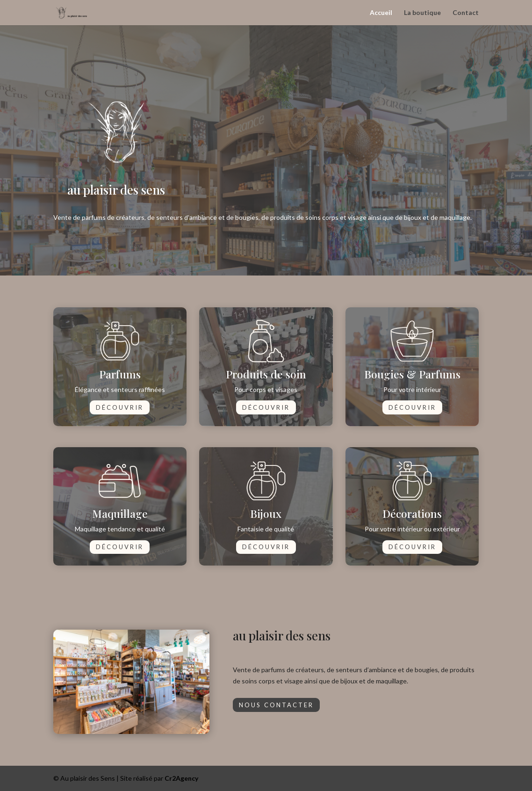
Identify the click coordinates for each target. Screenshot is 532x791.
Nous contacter (276, 705)
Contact (466, 13)
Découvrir (120, 407)
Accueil (381, 13)
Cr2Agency (181, 778)
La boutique (422, 13)
